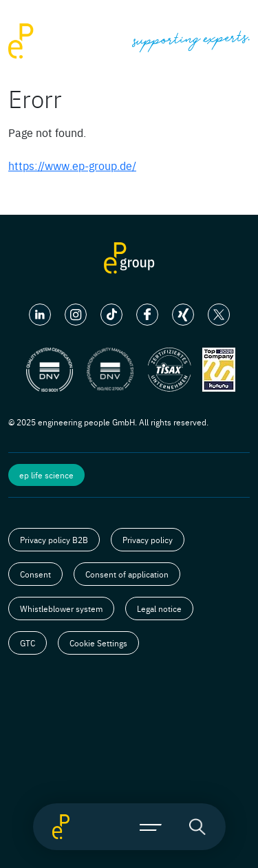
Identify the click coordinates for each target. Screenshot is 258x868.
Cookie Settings (98, 643)
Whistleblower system (61, 608)
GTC (28, 643)
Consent (35, 574)
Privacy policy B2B (54, 540)
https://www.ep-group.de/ (72, 165)
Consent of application (127, 574)
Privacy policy (148, 540)
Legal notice (159, 608)
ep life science (46, 475)
